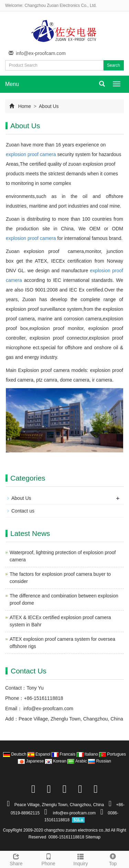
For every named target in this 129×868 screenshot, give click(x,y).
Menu (12, 84)
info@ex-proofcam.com (41, 53)
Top (113, 859)
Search (114, 65)
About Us (48, 106)
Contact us (23, 511)
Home (25, 106)
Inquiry (81, 859)
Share (16, 859)
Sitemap (93, 837)
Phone (49, 859)
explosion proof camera (31, 154)
